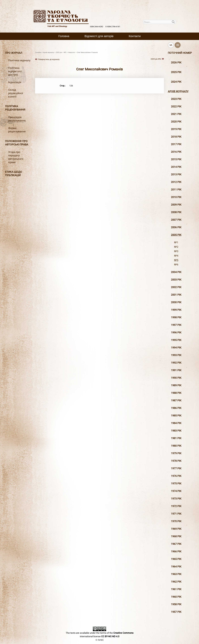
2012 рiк (176, 182)
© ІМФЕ (100, 640)
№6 (176, 265)
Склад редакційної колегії (16, 93)
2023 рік (176, 99)
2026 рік (176, 62)
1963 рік (176, 574)
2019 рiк (176, 129)
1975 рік (176, 483)
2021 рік (176, 114)
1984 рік (176, 423)
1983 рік (176, 431)
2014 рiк (176, 167)
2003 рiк (176, 280)
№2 (176, 247)
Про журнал (14, 53)
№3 (176, 251)
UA (171, 45)
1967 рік (176, 544)
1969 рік (176, 529)
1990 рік (176, 378)
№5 (176, 260)
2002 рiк (176, 287)
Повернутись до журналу (49, 59)
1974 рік (176, 491)
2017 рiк (176, 144)
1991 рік (176, 370)
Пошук (175, 22)
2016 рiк (176, 152)
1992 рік (176, 363)
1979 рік (176, 453)
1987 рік (176, 400)
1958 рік (176, 604)
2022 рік (176, 106)
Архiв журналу (178, 91)
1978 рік (176, 461)
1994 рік (176, 348)
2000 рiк (176, 302)
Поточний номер (180, 53)
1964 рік (176, 567)
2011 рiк (176, 190)
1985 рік (176, 416)
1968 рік (176, 536)
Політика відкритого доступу (15, 71)
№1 (176, 242)
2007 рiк (176, 220)
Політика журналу (19, 60)
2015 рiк (176, 159)
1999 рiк (176, 310)
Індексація (15, 82)
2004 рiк (176, 272)
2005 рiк (176, 235)
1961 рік (176, 589)
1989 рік (176, 385)
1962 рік (176, 582)
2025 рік (176, 72)
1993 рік (176, 355)
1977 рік (176, 468)
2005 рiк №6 (156, 59)
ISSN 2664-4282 (97, 27)
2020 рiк (176, 122)
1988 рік (176, 393)
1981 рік (176, 438)
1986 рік (176, 408)
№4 (176, 256)
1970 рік (176, 521)
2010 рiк (176, 197)
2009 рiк (176, 205)
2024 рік (176, 82)
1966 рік (176, 551)
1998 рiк (176, 317)
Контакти (135, 36)
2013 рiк (176, 174)
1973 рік (176, 499)
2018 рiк (176, 137)
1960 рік (176, 597)
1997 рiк (176, 325)
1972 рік (176, 506)
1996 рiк (176, 332)
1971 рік (176, 514)
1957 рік (176, 612)
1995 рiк (176, 340)
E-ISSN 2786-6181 (113, 27)
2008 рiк (176, 212)
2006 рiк (176, 227)
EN (178, 45)
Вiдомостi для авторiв (99, 36)
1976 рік (176, 476)
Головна (64, 36)
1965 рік (176, 559)
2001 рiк (176, 295)
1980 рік (176, 446)
